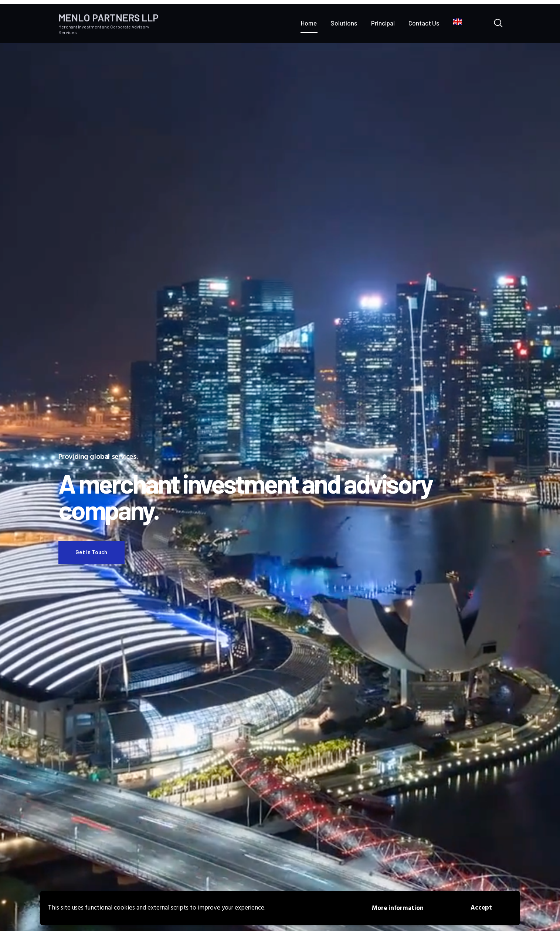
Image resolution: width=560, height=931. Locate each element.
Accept (481, 908)
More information (398, 908)
